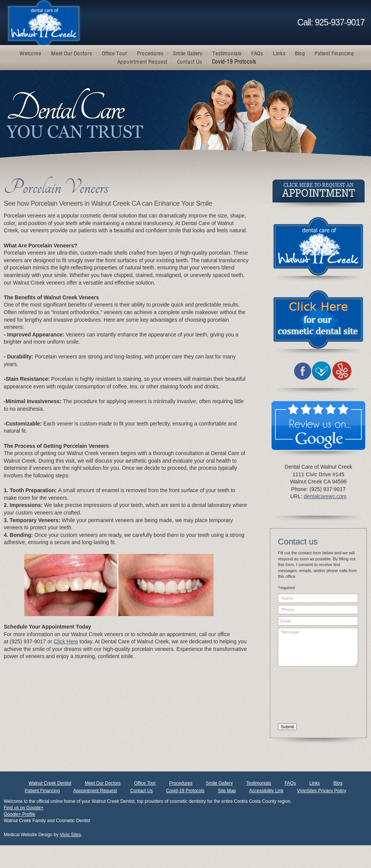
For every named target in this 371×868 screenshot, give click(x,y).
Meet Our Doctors (103, 783)
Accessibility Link (266, 791)
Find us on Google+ (24, 808)
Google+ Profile (19, 814)
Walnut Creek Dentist (50, 783)
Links (315, 783)
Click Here (66, 641)
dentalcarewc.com (325, 496)
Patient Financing (42, 791)
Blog (338, 783)
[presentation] (309, 696)
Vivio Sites (70, 835)
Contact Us (141, 791)
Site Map (227, 791)
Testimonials (259, 783)
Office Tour (145, 783)
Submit (287, 727)
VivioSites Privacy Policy (322, 791)
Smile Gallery (219, 783)
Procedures (181, 783)
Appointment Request (95, 791)
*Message (318, 647)
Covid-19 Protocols (185, 791)
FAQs (290, 783)
